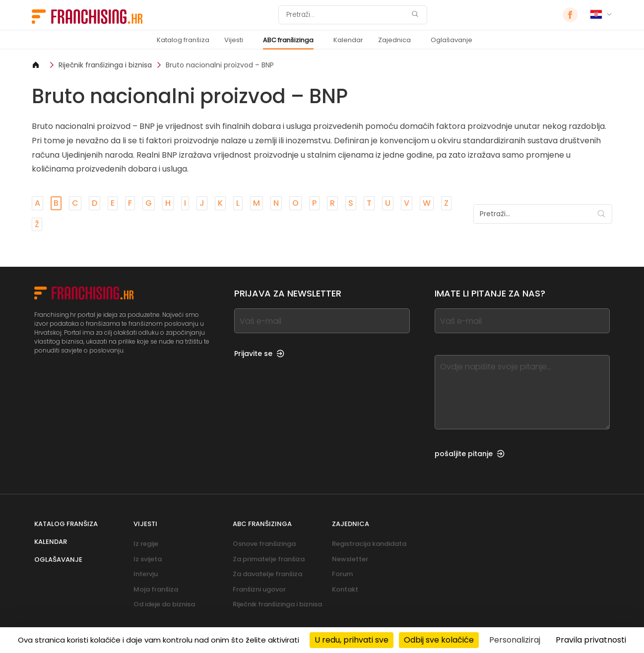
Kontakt (345, 589)
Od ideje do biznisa (164, 604)
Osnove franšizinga (264, 544)
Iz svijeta (148, 559)
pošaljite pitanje (470, 454)
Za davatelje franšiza (267, 574)
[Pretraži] (346, 15)
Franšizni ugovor (259, 589)
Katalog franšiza (183, 40)
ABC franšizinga (288, 40)
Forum (342, 574)
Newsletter (350, 559)
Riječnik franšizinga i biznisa (105, 65)
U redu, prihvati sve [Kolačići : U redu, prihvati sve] (352, 640)
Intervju (146, 574)
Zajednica (394, 40)
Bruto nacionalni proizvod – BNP (220, 65)
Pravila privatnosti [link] (591, 640)
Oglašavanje (451, 40)
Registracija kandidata (369, 544)
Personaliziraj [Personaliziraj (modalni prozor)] (515, 640)
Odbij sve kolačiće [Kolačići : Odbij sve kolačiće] (439, 640)
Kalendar (348, 40)
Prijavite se (259, 354)
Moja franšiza (156, 589)
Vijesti (234, 40)
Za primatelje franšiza (269, 559)
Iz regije (146, 544)
